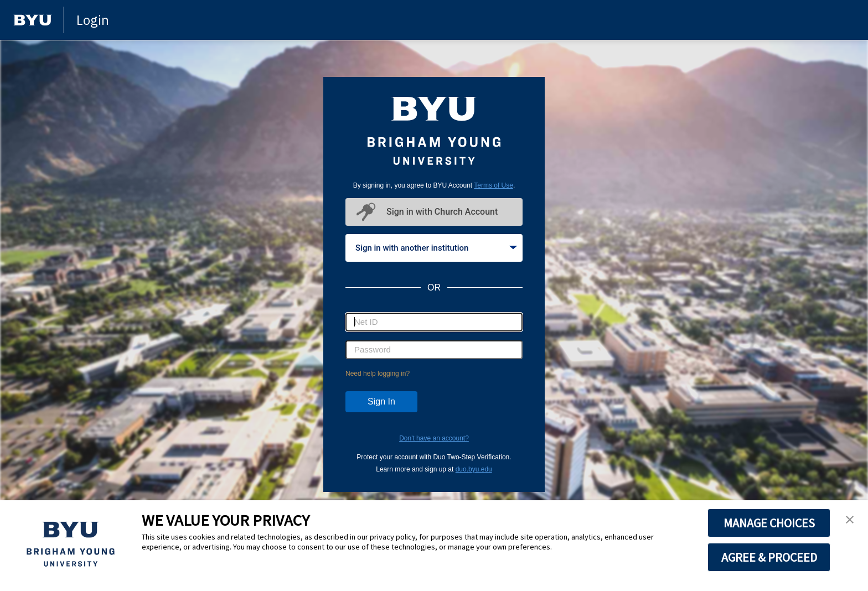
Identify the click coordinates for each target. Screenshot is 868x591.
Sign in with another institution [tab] (436, 248)
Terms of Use (494, 185)
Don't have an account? (434, 438)
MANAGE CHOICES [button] (769, 523)
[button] (850, 520)
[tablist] (434, 248)
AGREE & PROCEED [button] (769, 557)
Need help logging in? (378, 374)
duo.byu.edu (474, 469)
